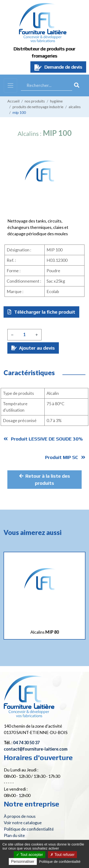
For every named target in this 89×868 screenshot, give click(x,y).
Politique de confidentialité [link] (60, 861)
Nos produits (35, 101)
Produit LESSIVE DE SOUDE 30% (43, 439)
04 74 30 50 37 (26, 743)
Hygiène (56, 101)
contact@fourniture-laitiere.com (36, 749)
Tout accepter (30, 855)
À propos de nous (20, 816)
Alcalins (75, 107)
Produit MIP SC (65, 457)
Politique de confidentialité (29, 829)
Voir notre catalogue (23, 823)
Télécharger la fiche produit (41, 312)
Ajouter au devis (33, 348)
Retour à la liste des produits (45, 479)
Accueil (13, 101)
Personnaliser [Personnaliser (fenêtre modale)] (23, 861)
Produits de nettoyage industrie (38, 107)
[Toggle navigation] (10, 85)
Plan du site (14, 835)
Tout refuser (62, 855)
